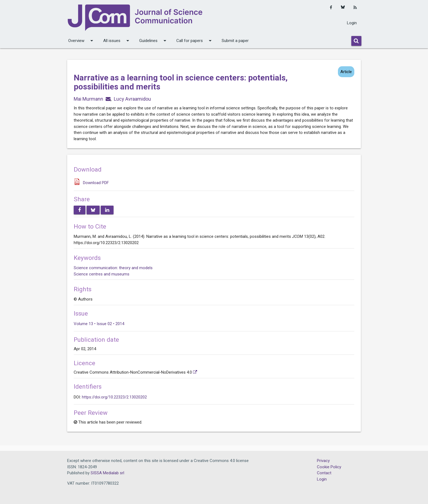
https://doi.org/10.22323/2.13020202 (114, 397)
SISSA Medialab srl (107, 473)
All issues (117, 41)
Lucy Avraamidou (132, 99)
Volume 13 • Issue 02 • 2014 (99, 324)
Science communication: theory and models (113, 268)
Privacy (323, 461)
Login (352, 23)
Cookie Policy (329, 467)
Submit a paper (235, 41)
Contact (324, 473)
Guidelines (154, 41)
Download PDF (96, 183)
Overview (82, 41)
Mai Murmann (88, 99)
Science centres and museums (102, 274)
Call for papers (195, 41)
